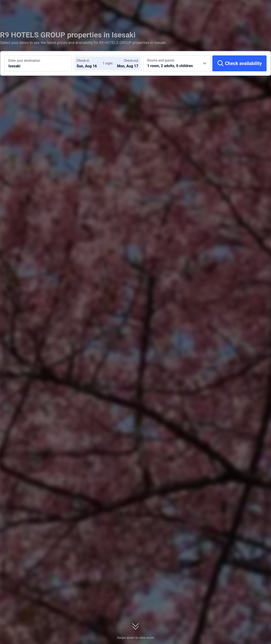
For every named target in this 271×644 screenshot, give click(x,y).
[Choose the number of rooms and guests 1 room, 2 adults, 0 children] (177, 63)
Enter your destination (24, 61)
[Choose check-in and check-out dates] (91, 63)
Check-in (83, 61)
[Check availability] (239, 63)
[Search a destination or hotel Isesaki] (38, 63)
